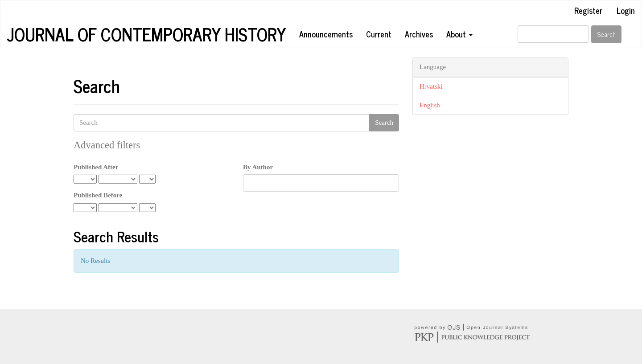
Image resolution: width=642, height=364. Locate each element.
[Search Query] (553, 34)
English (430, 105)
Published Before (98, 195)
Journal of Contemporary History (146, 34)
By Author (258, 167)
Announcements (326, 34)
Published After (96, 167)
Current (379, 34)
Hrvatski (431, 86)
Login (626, 10)
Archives (419, 34)
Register (588, 10)
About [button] (459, 34)
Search (606, 34)
